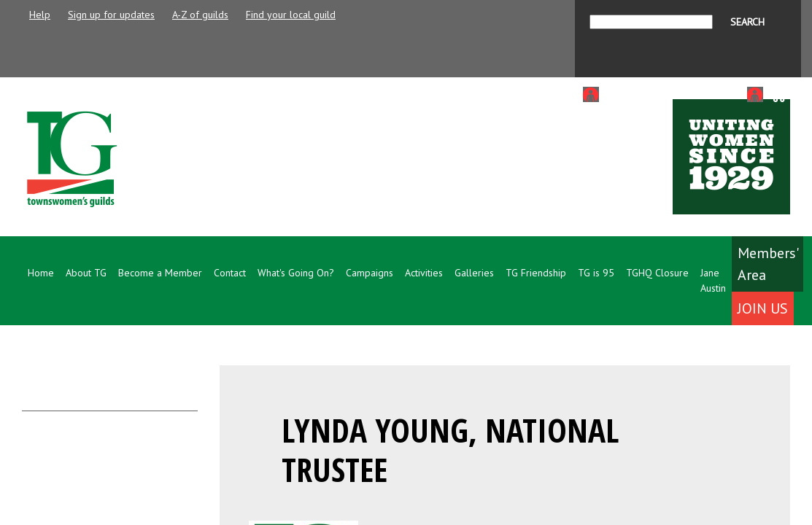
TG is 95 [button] (596, 273)
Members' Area (768, 264)
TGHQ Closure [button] (657, 273)
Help (40, 15)
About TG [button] (86, 273)
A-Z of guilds (200, 15)
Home (41, 273)
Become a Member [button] (160, 273)
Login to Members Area (656, 94)
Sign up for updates (111, 15)
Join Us (763, 308)
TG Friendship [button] (536, 273)
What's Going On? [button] (296, 273)
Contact (230, 273)
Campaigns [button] (370, 273)
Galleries (474, 273)
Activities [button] (424, 273)
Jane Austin (713, 280)
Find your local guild (291, 15)
